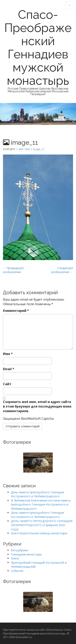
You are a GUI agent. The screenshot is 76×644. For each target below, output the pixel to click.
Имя (8, 354)
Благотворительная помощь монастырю (39, 533)
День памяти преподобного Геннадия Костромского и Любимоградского (37, 494)
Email (9, 369)
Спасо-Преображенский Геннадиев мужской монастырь (38, 48)
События (17, 571)
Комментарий (16, 311)
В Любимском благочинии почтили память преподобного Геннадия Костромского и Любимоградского (41, 504)
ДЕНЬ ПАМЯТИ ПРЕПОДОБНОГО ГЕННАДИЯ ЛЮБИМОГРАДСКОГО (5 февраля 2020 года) (42, 525)
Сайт (7, 384)
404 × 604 (24, 149)
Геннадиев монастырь (26, 554)
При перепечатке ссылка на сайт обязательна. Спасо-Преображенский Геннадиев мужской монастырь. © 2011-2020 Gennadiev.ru (37, 633)
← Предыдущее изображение (13, 270)
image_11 (39, 149)
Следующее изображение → (62, 270)
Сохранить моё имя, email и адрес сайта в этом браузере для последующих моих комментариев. (37, 406)
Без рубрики (20, 550)
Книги (15, 558)
